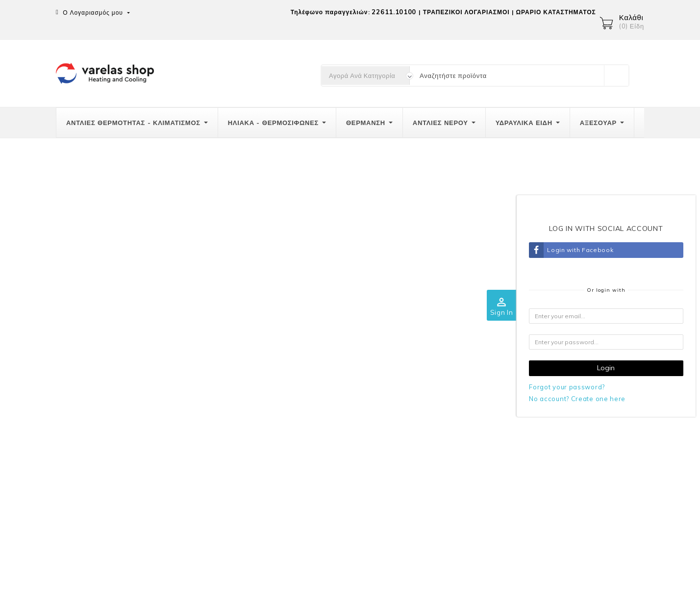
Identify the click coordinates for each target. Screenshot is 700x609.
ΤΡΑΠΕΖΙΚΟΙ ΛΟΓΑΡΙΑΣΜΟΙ (466, 12)
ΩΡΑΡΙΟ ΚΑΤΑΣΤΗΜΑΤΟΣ (556, 12)
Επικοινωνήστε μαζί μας (457, 452)
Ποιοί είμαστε (440, 392)
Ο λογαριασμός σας (604, 371)
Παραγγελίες (595, 430)
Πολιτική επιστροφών (295, 432)
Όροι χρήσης (439, 412)
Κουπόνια (590, 490)
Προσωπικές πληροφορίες (97, 561)
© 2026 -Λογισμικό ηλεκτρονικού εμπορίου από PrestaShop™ (157, 596)
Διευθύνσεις (594, 470)
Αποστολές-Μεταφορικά (299, 392)
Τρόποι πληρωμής (290, 412)
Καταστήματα (439, 472)
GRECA (431, 432)
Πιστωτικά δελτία (601, 450)
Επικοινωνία (78, 371)
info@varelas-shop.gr (117, 470)
